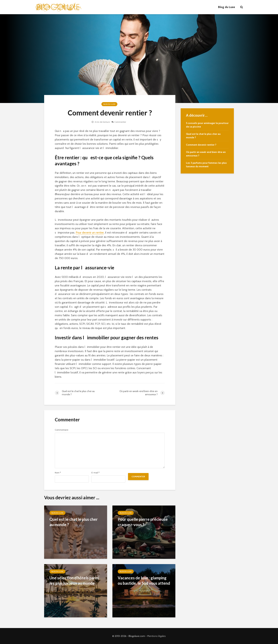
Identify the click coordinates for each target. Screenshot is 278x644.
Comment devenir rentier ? (201, 145)
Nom (58, 473)
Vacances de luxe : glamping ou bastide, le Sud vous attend (144, 581)
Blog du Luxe (226, 7)
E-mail (95, 473)
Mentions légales (156, 636)
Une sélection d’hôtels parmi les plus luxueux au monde (74, 581)
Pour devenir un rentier (90, 233)
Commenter (120, 122)
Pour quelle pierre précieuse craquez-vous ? (143, 522)
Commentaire (62, 430)
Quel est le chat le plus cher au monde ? (74, 522)
